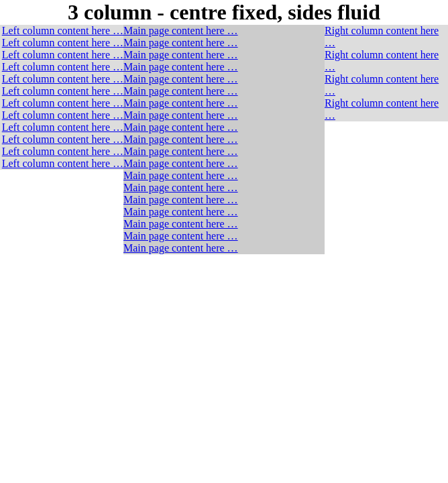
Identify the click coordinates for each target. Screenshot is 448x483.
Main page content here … (181, 31)
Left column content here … (63, 31)
